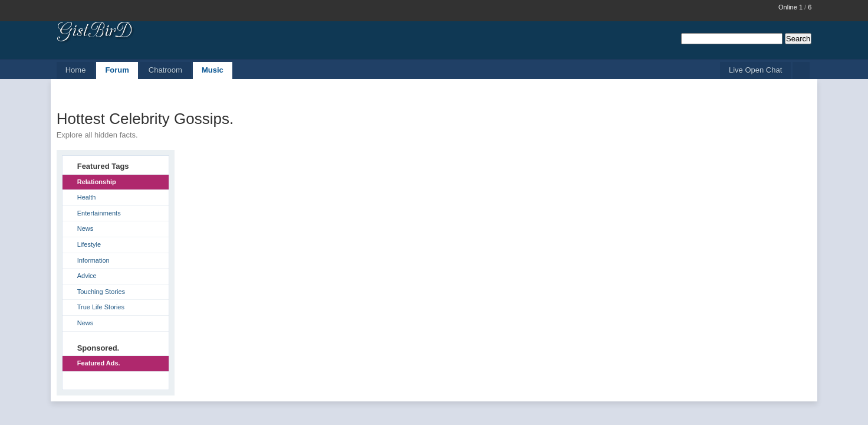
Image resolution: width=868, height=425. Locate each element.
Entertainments (99, 213)
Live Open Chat (755, 70)
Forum (117, 70)
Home (76, 70)
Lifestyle (89, 244)
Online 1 (790, 7)
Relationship (97, 182)
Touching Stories (101, 292)
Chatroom (165, 70)
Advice (87, 276)
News (86, 228)
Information (93, 260)
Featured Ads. (99, 363)
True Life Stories (101, 307)
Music (213, 70)
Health (87, 197)
